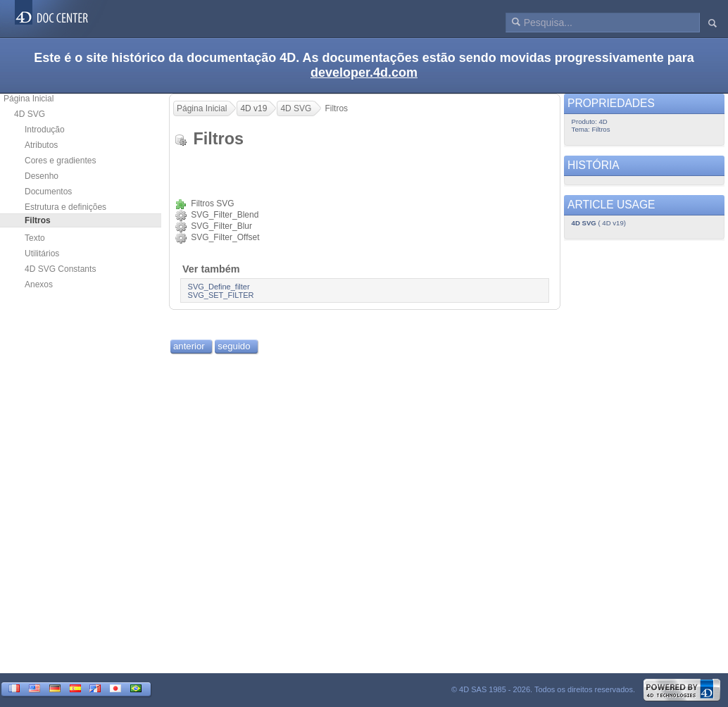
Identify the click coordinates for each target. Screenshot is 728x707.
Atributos (41, 145)
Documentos (48, 192)
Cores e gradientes (60, 161)
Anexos (39, 284)
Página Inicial (29, 99)
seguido (234, 346)
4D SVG (30, 114)
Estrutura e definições (65, 207)
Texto (35, 238)
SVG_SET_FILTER (221, 295)
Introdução (45, 130)
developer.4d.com (364, 73)
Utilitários (42, 254)
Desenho (42, 176)
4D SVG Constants (60, 269)
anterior (189, 346)
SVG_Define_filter (219, 287)
